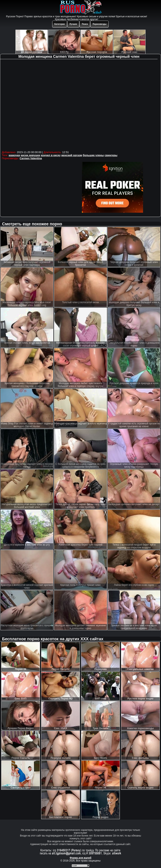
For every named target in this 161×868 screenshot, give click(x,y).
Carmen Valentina (31, 158)
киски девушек (30, 155)
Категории (60, 24)
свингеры (111, 155)
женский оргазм (72, 155)
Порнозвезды (99, 24)
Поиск (85, 24)
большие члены (93, 155)
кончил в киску (51, 155)
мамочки (14, 155)
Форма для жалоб (81, 858)
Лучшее (73, 24)
